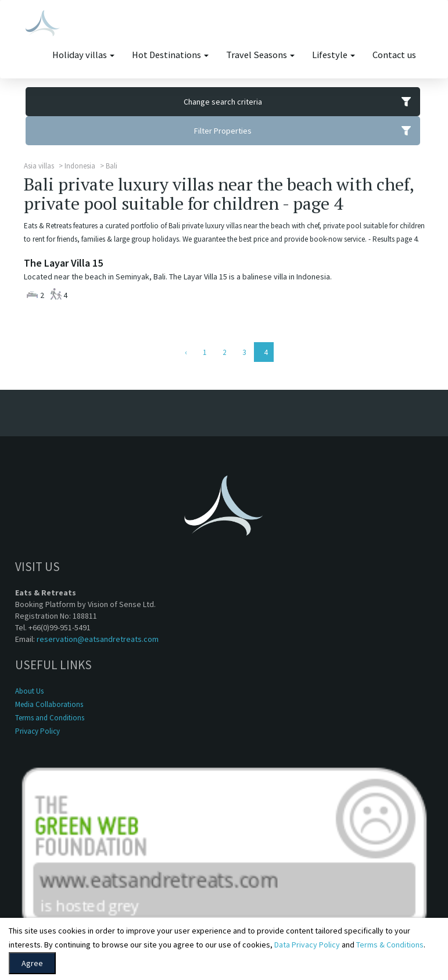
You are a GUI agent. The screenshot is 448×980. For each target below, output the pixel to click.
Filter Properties (307, 131)
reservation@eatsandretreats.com (98, 639)
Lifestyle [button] (334, 55)
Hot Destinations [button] (170, 55)
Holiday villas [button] (83, 55)
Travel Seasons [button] (260, 55)
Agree (32, 963)
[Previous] (185, 352)
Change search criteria (302, 102)
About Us (29, 691)
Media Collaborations (49, 704)
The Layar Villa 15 (63, 263)
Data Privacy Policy (307, 945)
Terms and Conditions (50, 718)
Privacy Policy (37, 731)
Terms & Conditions (390, 945)
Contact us (394, 55)
